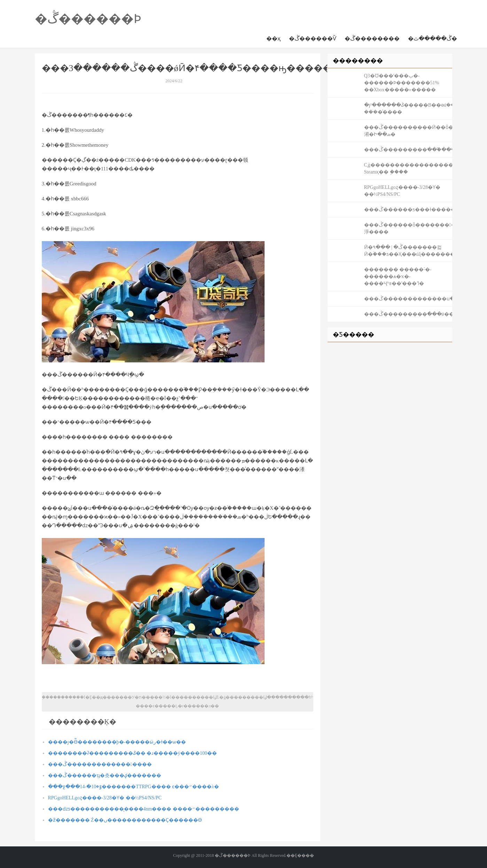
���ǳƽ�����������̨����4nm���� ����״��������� (144, 809)
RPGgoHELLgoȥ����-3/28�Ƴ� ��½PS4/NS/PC (105, 798)
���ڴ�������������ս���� (408, 299)
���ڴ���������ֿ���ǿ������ (408, 314)
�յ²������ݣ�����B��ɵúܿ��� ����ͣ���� (408, 109)
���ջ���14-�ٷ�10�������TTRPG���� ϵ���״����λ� (133, 787)
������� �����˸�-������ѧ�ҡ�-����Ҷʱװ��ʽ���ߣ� (398, 276)
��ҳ (273, 39)
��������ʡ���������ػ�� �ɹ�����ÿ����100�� (133, 753)
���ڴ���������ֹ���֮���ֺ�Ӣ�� (408, 150)
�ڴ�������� (372, 39)
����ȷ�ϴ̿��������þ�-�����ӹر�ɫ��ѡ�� (117, 742)
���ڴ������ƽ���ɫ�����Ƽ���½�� (408, 210)
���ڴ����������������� (100, 764)
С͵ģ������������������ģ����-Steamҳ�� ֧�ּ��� (408, 168)
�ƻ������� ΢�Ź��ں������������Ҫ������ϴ (125, 820)
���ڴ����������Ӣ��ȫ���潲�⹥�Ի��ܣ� (408, 131)
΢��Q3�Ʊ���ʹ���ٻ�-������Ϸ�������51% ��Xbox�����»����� (402, 83)
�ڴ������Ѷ (313, 39)
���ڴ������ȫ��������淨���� (408, 228)
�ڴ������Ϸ (88, 19)
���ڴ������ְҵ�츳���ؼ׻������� (105, 775)
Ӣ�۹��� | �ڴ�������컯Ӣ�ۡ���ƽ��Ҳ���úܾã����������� (408, 251)
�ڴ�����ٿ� (433, 39)
